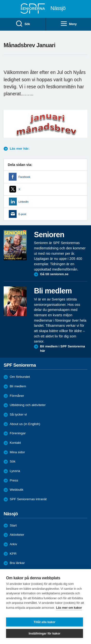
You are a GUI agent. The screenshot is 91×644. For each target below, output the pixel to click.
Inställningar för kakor (45, 634)
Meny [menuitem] (68, 24)
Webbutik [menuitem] (17, 490)
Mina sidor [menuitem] (17, 452)
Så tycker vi (18, 414)
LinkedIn (23, 202)
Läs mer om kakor (69, 608)
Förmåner (17, 396)
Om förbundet (20, 377)
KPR (13, 554)
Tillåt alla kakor (45, 622)
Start (13, 525)
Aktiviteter (17, 535)
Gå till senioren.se (54, 274)
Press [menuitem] (14, 480)
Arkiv (13, 544)
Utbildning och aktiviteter (28, 405)
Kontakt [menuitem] (15, 443)
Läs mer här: (20, 149)
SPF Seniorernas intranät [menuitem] (28, 499)
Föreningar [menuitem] (18, 433)
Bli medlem (18, 386)
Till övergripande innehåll (0, 0)
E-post (22, 214)
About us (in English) (25, 424)
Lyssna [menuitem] (15, 471)
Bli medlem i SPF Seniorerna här (62, 349)
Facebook (24, 177)
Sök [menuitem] (23, 24)
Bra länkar (17, 563)
